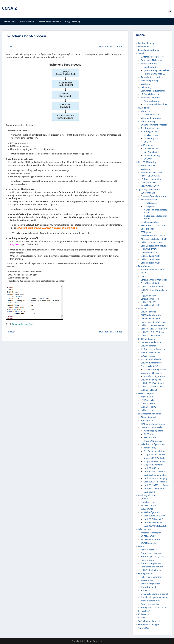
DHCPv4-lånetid (148, 312)
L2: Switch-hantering (151, 94)
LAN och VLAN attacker (152, 427)
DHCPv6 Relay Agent (151, 380)
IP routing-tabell (149, 587)
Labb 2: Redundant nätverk (154, 246)
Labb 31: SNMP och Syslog (156, 485)
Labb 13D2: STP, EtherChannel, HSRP (150, 304)
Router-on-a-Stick (149, 165)
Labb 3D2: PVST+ (149, 253)
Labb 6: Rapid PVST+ (151, 263)
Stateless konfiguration (155, 369)
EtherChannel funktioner (153, 270)
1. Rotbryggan (150, 203)
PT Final (142, 618)
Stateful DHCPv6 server (152, 373)
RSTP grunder (147, 232)
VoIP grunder (147, 145)
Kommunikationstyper (149, 624)
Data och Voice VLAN (151, 114)
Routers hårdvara (149, 550)
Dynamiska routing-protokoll (155, 594)
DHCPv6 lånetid (148, 346)
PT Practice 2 (144, 614)
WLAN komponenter (151, 539)
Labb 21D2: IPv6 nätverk (153, 386)
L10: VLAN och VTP (150, 186)
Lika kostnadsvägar (150, 222)
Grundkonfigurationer (149, 50)
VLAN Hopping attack (154, 431)
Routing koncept (146, 573)
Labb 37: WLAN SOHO (154, 516)
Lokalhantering (151, 67)
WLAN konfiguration (151, 512)
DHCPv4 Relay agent (151, 318)
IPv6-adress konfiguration (153, 349)
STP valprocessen (149, 199)
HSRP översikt (147, 400)
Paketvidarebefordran (152, 577)
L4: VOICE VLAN (151, 148)
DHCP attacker (151, 434)
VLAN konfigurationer (151, 118)
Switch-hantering (149, 64)
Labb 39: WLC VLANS (154, 522)
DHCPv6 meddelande (151, 342)
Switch (141, 53)
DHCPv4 (142, 308)
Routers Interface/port (152, 553)
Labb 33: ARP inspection (155, 482)
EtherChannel (145, 266)
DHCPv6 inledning (147, 339)
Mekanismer (147, 580)
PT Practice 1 (144, 611)
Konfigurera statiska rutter (154, 607)
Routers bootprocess (151, 563)
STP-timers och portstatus (153, 225)
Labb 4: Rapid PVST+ (151, 256)
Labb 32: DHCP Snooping (155, 478)
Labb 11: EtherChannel (152, 287)
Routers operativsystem (152, 556)
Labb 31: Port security (154, 471)
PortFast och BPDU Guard (153, 236)
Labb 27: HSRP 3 (149, 410)
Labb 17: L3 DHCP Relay (152, 332)
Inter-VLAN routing (147, 162)
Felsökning (146, 87)
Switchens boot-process (152, 57)
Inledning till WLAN (147, 495)
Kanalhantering (148, 502)
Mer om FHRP (147, 397)
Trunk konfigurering (150, 128)
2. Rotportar (149, 206)
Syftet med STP (148, 193)
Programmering (73, 22)
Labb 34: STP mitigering (155, 488)
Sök (170, 7)
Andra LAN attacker (153, 441)
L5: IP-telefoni (150, 152)
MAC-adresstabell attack (153, 424)
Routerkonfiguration (151, 584)
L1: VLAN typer (151, 135)
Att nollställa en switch (152, 77)
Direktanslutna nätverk (152, 567)
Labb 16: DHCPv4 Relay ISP (154, 329)
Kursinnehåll (144, 47)
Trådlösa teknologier (151, 533)
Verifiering (146, 84)
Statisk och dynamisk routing (155, 597)
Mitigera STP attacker (154, 465)
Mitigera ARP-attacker (154, 461)
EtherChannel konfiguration (154, 280)
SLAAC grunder (148, 356)
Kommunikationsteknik (50, 22)
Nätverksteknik (27, 22)
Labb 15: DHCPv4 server (152, 325)
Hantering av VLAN (150, 131)
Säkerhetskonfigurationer (153, 444)
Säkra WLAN (147, 509)
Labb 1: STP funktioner (152, 242)
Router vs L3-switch (150, 176)
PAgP (143, 273)
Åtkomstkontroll (149, 417)
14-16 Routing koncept (149, 621)
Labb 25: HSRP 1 (149, 403)
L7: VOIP (148, 159)
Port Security (150, 448)
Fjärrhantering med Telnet (156, 70)
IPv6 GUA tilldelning (150, 352)
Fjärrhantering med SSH (155, 74)
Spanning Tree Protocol (149, 189)
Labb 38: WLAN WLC (153, 519)
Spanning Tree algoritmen (153, 196)
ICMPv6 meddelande (151, 359)
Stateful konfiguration (154, 376)
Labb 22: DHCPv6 (149, 390)
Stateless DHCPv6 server (153, 366)
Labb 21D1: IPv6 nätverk (153, 383)
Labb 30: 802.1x (151, 468)
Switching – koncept (150, 97)
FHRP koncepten (146, 393)
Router (141, 546)
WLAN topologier (149, 543)
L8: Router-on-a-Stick (151, 179)
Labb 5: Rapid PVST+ (151, 259)
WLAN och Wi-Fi (148, 536)
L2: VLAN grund (151, 138)
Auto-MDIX (143, 628)
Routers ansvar (148, 560)
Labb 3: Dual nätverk (151, 570)
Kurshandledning (146, 43)
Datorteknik (10, 22)
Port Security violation (154, 451)
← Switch (10, 47)
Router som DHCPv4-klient (154, 322)
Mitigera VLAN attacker (155, 454)
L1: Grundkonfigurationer (153, 91)
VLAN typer (146, 111)
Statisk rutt (146, 590)
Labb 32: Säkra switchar (155, 475)
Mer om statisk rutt (150, 601)
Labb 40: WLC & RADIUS (155, 526)
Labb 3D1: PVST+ (149, 249)
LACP (143, 276)
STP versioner (147, 229)
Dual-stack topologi (150, 604)
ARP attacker (150, 437)
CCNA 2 (9, 8)
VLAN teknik (144, 108)
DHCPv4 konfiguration (151, 315)
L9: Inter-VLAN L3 (149, 182)
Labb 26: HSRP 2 (149, 407)
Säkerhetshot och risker (150, 414)
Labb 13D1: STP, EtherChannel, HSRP (150, 297)
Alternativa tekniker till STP (154, 239)
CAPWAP (145, 499)
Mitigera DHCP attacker (155, 458)
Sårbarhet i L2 (148, 420)
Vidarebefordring (152, 101)
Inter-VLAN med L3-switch (153, 172)
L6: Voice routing (152, 155)
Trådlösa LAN (145, 529)
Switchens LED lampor (152, 60)
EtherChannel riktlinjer (152, 283)
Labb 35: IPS (149, 492)
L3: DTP (147, 142)
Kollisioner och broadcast (156, 104)
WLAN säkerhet (148, 505)
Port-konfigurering (150, 81)
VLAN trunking (148, 121)
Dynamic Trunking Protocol (154, 125)
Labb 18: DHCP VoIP (150, 335)
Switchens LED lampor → (112, 47)
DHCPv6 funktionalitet (152, 363)
